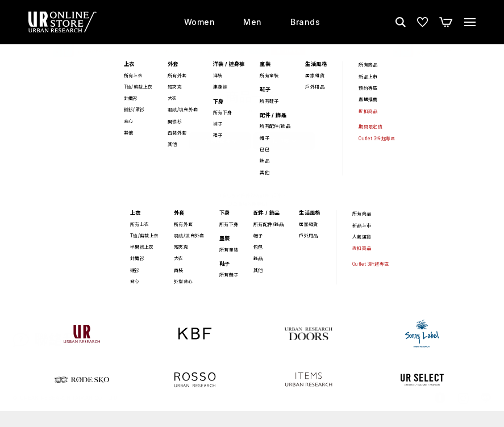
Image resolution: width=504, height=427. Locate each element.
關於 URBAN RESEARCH (407, 349)
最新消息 (338, 349)
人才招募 (476, 349)
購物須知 (296, 349)
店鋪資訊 (255, 349)
